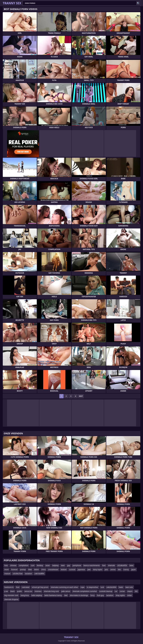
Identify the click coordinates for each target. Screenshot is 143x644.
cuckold (72, 569)
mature (7, 574)
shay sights (120, 595)
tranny (126, 569)
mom (7, 569)
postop (23, 569)
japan (134, 569)
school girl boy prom (40, 587)
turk (102, 587)
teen (63, 565)
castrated (26, 587)
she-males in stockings (79, 595)
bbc (119, 569)
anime (113, 569)
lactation (28, 574)
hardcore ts (9, 587)
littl (136, 591)
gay (69, 565)
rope (82, 587)
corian (122, 591)
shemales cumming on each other (64, 587)
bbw (30, 569)
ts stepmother (93, 587)
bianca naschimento (92, 565)
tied (66, 595)
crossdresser (53, 569)
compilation (24, 565)
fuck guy (100, 595)
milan (130, 595)
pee (89, 569)
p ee (6, 591)
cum (33, 565)
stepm (130, 591)
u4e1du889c (39, 574)
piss (106, 569)
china (43, 569)
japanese (81, 569)
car (116, 591)
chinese (13, 565)
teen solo (129, 587)
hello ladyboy (37, 595)
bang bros (25, 595)
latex (131, 565)
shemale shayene (11, 599)
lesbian (64, 569)
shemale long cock (51, 591)
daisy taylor (98, 569)
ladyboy (55, 565)
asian (48, 565)
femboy (40, 565)
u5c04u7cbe (18, 574)
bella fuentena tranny (53, 595)
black (13, 591)
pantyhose (77, 565)
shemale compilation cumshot (85, 591)
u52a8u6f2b (122, 565)
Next (81, 396)
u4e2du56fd (111, 587)
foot (104, 565)
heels (121, 587)
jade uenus (66, 591)
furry (92, 595)
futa (6, 565)
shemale (111, 565)
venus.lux (28, 591)
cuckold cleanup (106, 591)
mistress (38, 591)
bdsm (36, 569)
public (20, 591)
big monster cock (11, 595)
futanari (14, 569)
